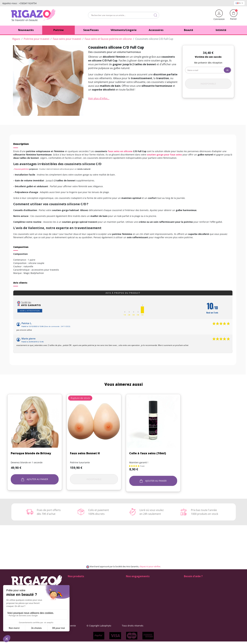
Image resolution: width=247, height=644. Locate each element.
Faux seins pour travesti (80, 588)
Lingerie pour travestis (80, 594)
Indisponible (208, 84)
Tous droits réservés (177, 626)
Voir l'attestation (30, 311)
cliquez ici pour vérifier (150, 567)
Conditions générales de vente (104, 626)
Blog (128, 601)
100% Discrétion (134, 581)
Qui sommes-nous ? (136, 594)
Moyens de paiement (137, 591)
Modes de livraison (136, 584)
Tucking (72, 604)
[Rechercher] (124, 15)
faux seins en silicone (120, 151)
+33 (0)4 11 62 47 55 (197, 588)
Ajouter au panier (35, 479)
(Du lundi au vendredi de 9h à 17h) (202, 591)
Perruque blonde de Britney (31, 453)
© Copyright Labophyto (143, 626)
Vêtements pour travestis (81, 608)
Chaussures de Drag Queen (82, 581)
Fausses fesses (76, 584)
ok (227, 70)
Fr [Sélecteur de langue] (239, 3)
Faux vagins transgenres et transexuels (88, 591)
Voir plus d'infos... (99, 98)
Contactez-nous (134, 598)
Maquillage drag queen (80, 598)
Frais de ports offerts (137, 588)
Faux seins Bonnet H (85, 453)
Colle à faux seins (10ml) (148, 453)
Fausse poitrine (22, 169)
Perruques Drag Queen (80, 601)
